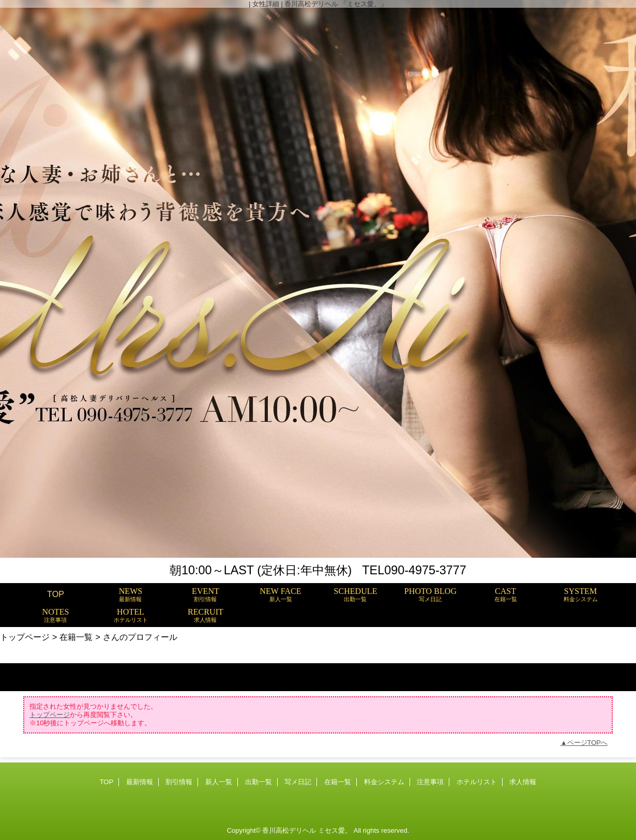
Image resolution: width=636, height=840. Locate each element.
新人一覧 (219, 782)
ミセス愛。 (335, 830)
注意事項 (430, 782)
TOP (56, 594)
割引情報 (179, 782)
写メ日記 (298, 782)
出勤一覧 (259, 782)
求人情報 (523, 782)
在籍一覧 (76, 637)
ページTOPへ (588, 743)
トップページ (25, 637)
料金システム (384, 782)
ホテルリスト (477, 782)
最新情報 (140, 782)
